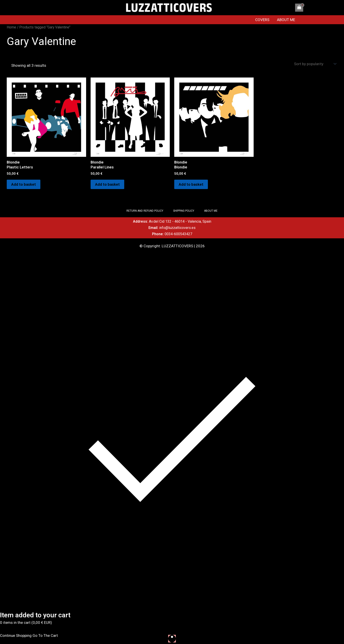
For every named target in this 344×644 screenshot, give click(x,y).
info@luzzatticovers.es (177, 228)
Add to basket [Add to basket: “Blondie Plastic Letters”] (24, 184)
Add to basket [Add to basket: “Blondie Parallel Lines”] (107, 184)
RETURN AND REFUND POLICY (145, 211)
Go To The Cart (45, 635)
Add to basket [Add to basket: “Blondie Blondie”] (191, 184)
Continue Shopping (16, 635)
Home (11, 27)
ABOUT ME (286, 20)
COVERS (262, 20)
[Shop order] (315, 64)
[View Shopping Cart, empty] (299, 8)
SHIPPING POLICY (184, 211)
